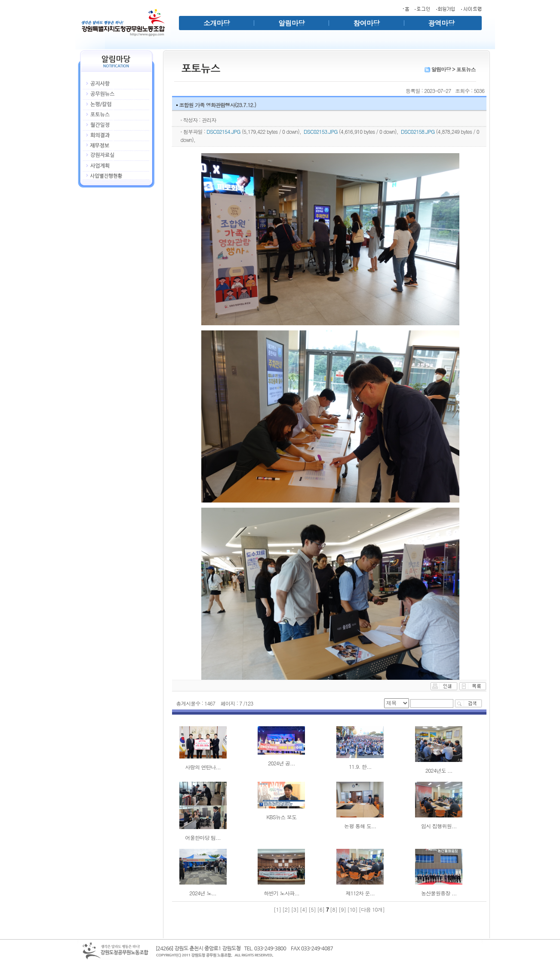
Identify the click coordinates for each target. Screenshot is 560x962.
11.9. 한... (360, 766)
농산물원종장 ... (439, 893)
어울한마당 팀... (203, 837)
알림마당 (291, 23)
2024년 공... (282, 763)
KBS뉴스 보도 (281, 817)
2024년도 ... (439, 770)
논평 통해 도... (360, 826)
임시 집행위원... (439, 826)
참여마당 (366, 23)
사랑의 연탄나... (203, 767)
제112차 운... (360, 893)
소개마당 (217, 23)
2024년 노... (203, 893)
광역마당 (442, 23)
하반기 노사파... (282, 893)
